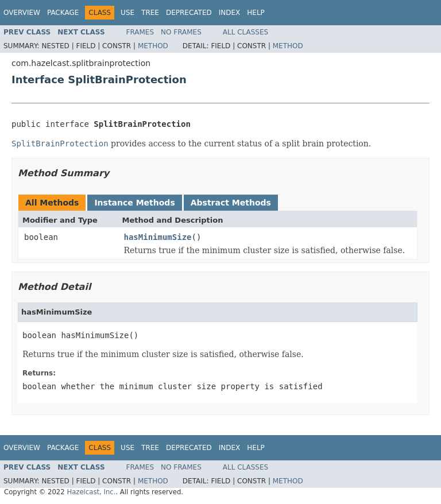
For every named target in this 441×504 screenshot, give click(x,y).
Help (256, 13)
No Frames (181, 32)
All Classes (245, 32)
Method (153, 46)
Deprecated (189, 13)
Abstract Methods (231, 203)
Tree (150, 13)
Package (63, 13)
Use (127, 13)
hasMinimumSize (158, 237)
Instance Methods (134, 203)
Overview (22, 13)
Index (230, 13)
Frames (140, 32)
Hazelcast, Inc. (91, 492)
